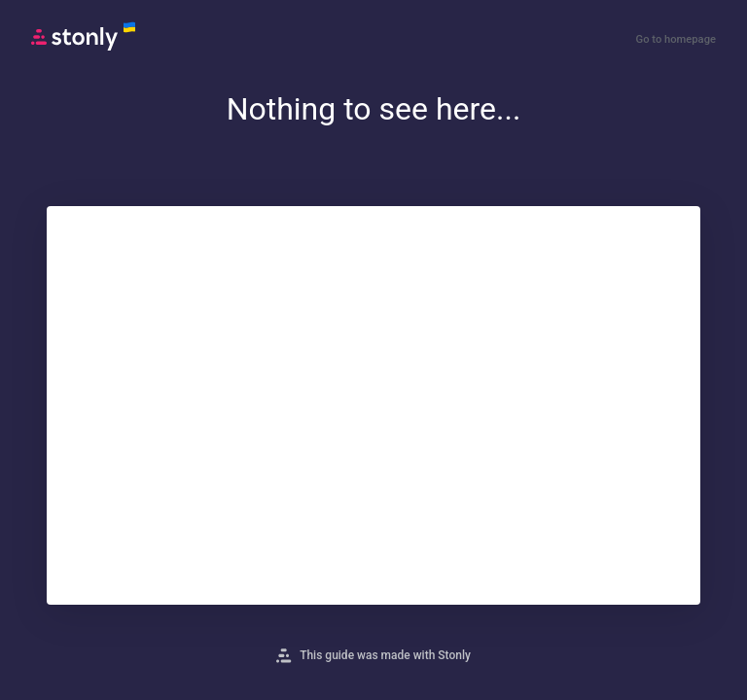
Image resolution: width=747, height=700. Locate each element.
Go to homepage (676, 39)
